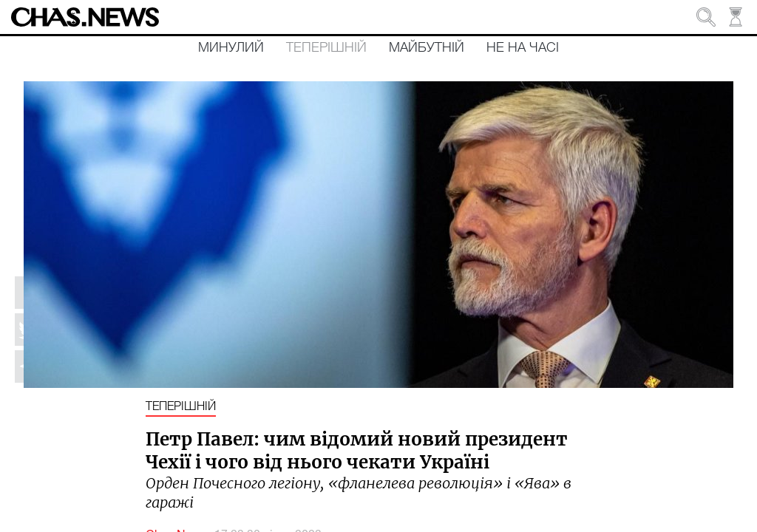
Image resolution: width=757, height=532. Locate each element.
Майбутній (427, 48)
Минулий (231, 48)
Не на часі (523, 48)
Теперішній (326, 48)
